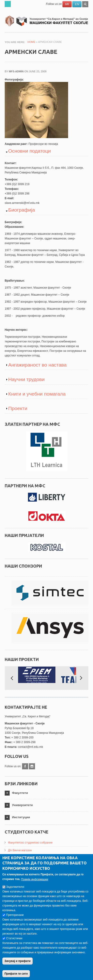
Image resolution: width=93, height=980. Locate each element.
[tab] (46, 793)
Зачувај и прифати (17, 965)
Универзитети (22, 805)
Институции (21, 817)
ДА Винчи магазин (20, 850)
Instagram (32, 766)
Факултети (20, 793)
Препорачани (15, 919)
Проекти (18, 408)
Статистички (14, 942)
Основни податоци (29, 151)
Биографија (22, 210)
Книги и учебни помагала (37, 394)
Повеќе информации (35, 883)
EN (77, 4)
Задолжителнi (15, 891)
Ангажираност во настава (37, 365)
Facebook (25, 766)
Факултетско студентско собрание (30, 843)
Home (31, 42)
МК (67, 4)
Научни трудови (26, 379)
